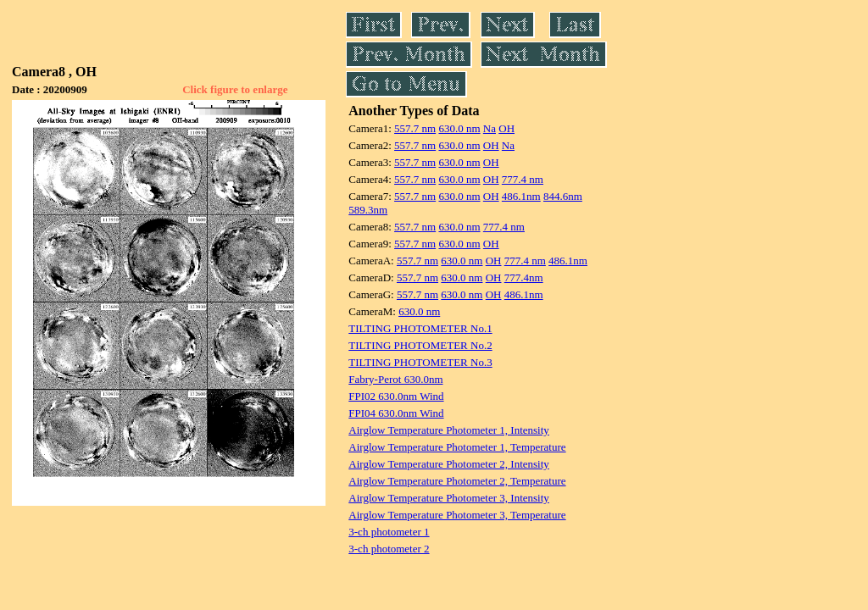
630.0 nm (459, 128)
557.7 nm (415, 128)
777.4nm (524, 277)
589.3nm (368, 210)
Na (490, 128)
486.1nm (521, 196)
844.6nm (563, 196)
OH (506, 128)
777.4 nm (523, 179)
